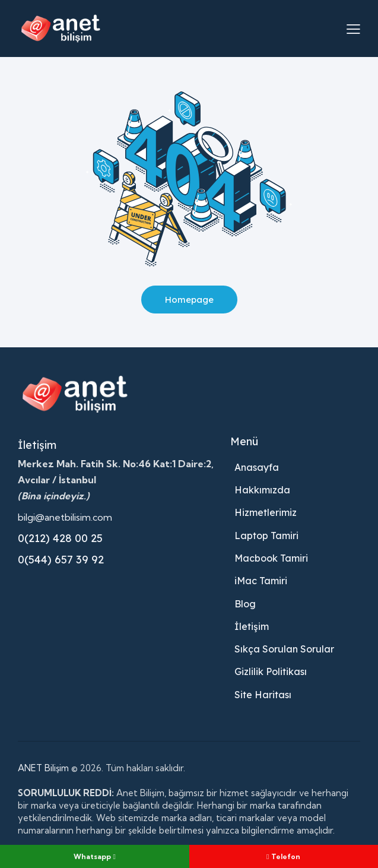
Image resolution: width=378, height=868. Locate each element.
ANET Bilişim (43, 768)
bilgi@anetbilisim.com (65, 517)
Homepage (189, 300)
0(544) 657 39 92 (61, 560)
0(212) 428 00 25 (60, 538)
